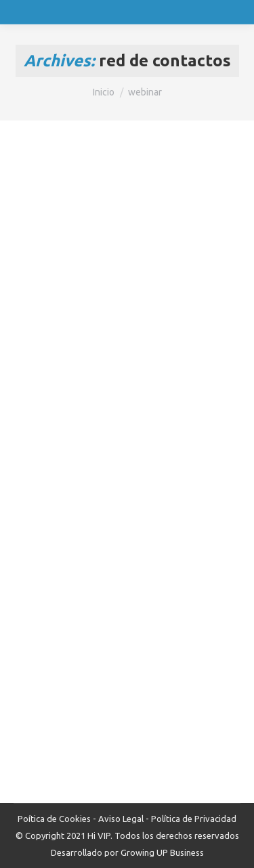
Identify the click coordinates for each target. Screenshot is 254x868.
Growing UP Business (162, 852)
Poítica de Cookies (54, 819)
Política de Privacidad (194, 819)
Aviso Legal (121, 819)
